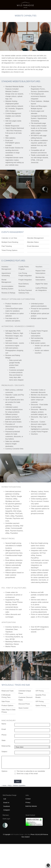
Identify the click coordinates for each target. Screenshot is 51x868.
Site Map (27, 834)
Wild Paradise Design (17, 834)
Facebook (7, 806)
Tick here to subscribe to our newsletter (30, 771)
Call (5, 799)
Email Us (6, 803)
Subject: (4, 752)
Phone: (4, 735)
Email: (4, 729)
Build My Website (31, 806)
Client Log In (6, 819)
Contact (28, 799)
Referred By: (6, 746)
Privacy (28, 803)
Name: (4, 724)
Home (5, 786)
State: (4, 740)
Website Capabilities (19, 786)
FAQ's (10, 786)
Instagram (7, 810)
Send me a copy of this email (26, 774)
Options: (5, 771)
